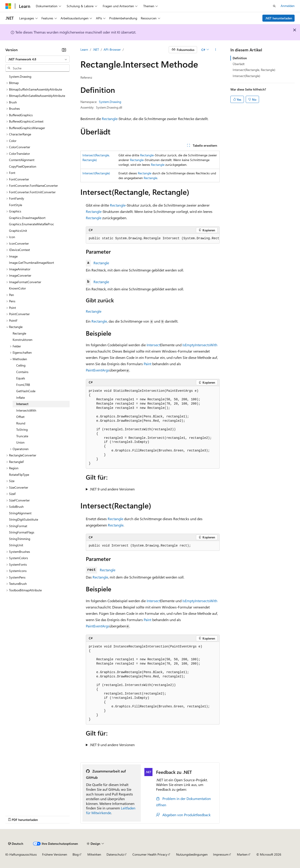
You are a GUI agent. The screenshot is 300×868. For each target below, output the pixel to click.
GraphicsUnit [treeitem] (18, 231)
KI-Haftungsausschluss (21, 854)
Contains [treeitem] (22, 372)
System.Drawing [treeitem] (20, 76)
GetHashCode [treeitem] (26, 391)
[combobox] (37, 59)
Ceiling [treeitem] (21, 365)
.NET (96, 49)
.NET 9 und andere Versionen (112, 489)
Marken (242, 854)
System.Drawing (110, 102)
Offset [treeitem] (20, 417)
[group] (153, 239)
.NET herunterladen (279, 18)
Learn (84, 49)
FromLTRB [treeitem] (23, 385)
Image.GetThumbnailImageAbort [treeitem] (32, 263)
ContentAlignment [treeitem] (22, 160)
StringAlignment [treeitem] (20, 513)
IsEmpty (189, 345)
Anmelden (288, 6)
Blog (76, 854)
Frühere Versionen (55, 854)
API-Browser (112, 49)
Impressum (221, 854)
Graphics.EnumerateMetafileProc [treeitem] (32, 224)
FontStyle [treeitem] (16, 205)
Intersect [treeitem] (22, 404)
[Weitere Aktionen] (216, 50)
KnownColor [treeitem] (17, 288)
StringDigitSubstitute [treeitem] (24, 519)
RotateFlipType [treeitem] (19, 475)
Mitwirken (94, 854)
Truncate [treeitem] (22, 436)
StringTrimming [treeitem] (20, 539)
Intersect (153, 345)
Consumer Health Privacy (150, 854)
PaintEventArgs (98, 370)
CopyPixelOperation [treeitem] (23, 166)
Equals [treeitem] (21, 378)
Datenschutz (115, 854)
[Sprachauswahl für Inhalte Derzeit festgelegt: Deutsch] (16, 844)
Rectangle (110, 119)
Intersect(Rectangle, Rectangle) (254, 70)
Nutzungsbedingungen (192, 854)
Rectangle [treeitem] (19, 333)
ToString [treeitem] (22, 429)
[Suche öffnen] (274, 6)
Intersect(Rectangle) (96, 173)
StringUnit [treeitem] (16, 545)
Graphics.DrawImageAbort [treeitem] (27, 218)
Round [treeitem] (21, 423)
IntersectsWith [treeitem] (26, 410)
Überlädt (239, 64)
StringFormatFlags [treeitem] (22, 532)
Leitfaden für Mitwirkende (111, 810)
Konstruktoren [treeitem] (23, 340)
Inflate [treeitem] (20, 398)
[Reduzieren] (64, 50)
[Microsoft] (8, 6)
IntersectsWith (206, 345)
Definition (240, 58)
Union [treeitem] (20, 442)
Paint (148, 364)
